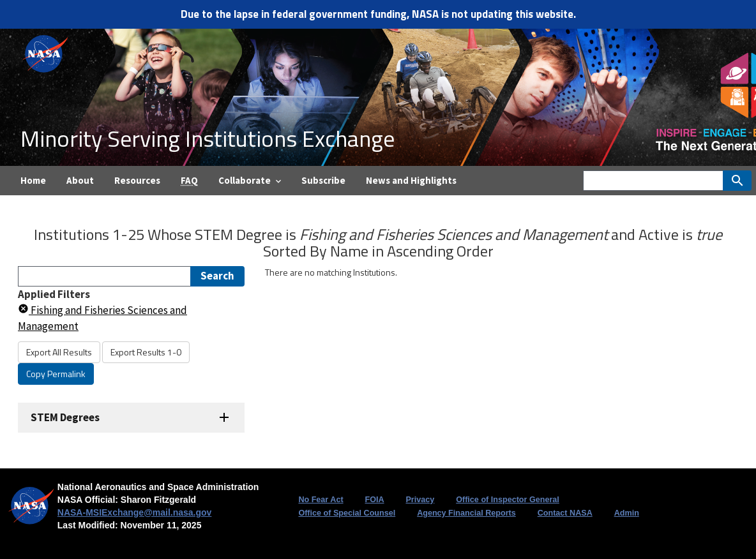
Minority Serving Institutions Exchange (208, 138)
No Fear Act (321, 500)
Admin (627, 513)
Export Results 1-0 (146, 352)
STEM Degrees (65, 417)
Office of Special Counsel (347, 513)
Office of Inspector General (508, 500)
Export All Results (59, 352)
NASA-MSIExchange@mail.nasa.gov (135, 512)
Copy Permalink (56, 374)
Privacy (420, 500)
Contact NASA (565, 513)
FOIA (374, 500)
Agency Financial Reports (466, 513)
